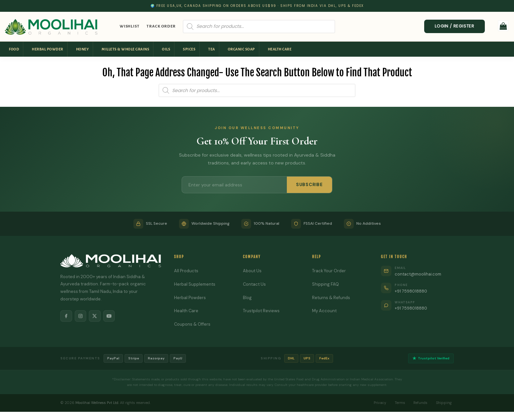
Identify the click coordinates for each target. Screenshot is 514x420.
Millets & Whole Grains (125, 49)
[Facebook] (66, 316)
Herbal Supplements (195, 284)
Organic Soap (241, 49)
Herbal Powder (48, 49)
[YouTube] (109, 316)
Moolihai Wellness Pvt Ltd (97, 403)
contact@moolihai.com (418, 274)
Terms (400, 403)
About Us (252, 271)
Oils (166, 49)
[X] (95, 316)
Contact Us (255, 284)
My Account (324, 311)
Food (14, 49)
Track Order (161, 26)
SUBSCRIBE (309, 185)
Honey (83, 49)
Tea (212, 49)
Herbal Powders (190, 298)
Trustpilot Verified (431, 359)
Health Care (280, 49)
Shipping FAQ (326, 284)
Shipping (444, 403)
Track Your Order (329, 271)
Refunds (420, 403)
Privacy (380, 403)
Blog (247, 298)
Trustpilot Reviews (261, 311)
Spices (189, 49)
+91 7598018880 (412, 291)
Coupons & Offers (192, 324)
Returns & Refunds (331, 298)
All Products (186, 271)
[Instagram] (81, 316)
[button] (503, 26)
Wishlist (129, 26)
